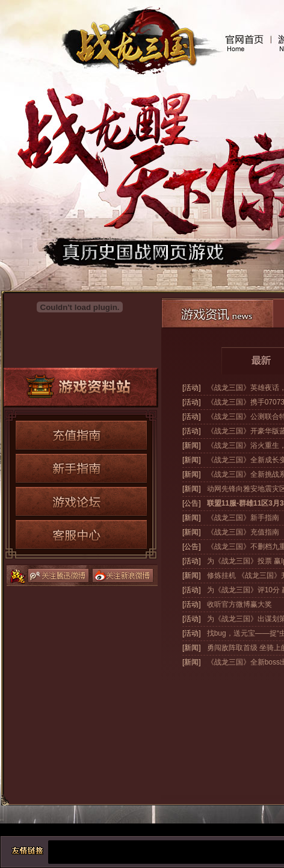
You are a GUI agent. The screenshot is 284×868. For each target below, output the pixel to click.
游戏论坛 (81, 501)
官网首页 (244, 43)
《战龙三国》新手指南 (243, 518)
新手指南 (81, 468)
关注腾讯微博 (58, 575)
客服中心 (81, 535)
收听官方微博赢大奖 (239, 604)
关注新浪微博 (123, 575)
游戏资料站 (81, 388)
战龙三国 (132, 44)
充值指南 (81, 435)
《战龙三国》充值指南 (243, 532)
